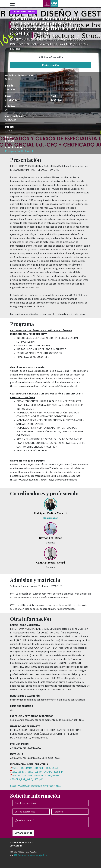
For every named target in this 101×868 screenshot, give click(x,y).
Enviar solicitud (23, 833)
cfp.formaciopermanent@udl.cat (32, 855)
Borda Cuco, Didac (51, 538)
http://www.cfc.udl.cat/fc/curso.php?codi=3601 (35, 786)
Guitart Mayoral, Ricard (50, 563)
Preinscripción (50, 65)
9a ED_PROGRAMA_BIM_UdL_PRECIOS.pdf (35, 768)
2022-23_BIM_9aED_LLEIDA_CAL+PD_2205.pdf (38, 772)
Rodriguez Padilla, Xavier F (19, 151)
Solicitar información (51, 57)
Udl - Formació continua (50, 4)
